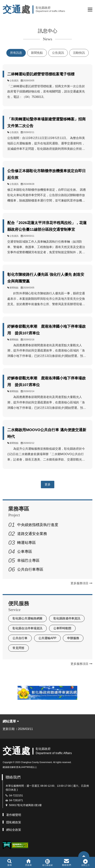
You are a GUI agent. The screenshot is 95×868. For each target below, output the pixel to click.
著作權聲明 (14, 815)
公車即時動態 (62, 628)
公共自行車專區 (30, 569)
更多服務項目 (81, 583)
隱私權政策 (14, 822)
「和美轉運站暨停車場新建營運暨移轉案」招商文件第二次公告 (46, 122)
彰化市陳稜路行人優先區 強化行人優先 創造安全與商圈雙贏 (46, 278)
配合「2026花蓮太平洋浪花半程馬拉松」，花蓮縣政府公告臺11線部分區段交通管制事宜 (47, 226)
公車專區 (25, 552)
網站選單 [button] (11, 721)
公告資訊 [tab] (58, 53)
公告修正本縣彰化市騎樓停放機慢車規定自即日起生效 (46, 174)
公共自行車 (20, 638)
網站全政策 (14, 830)
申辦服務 (73, 638)
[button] (90, 9)
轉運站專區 (27, 543)
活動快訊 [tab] (79, 53)
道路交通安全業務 (32, 534)
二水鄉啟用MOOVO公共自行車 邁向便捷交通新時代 (47, 433)
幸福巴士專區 (28, 560)
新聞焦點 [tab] (37, 53)
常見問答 (18, 648)
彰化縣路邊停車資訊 (67, 618)
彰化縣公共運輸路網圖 (27, 618)
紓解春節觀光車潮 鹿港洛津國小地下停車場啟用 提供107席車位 (46, 330)
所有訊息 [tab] (16, 53)
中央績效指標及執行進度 (38, 525)
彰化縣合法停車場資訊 (27, 628)
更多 (48, 484)
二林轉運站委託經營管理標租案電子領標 (41, 74)
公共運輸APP (47, 638)
